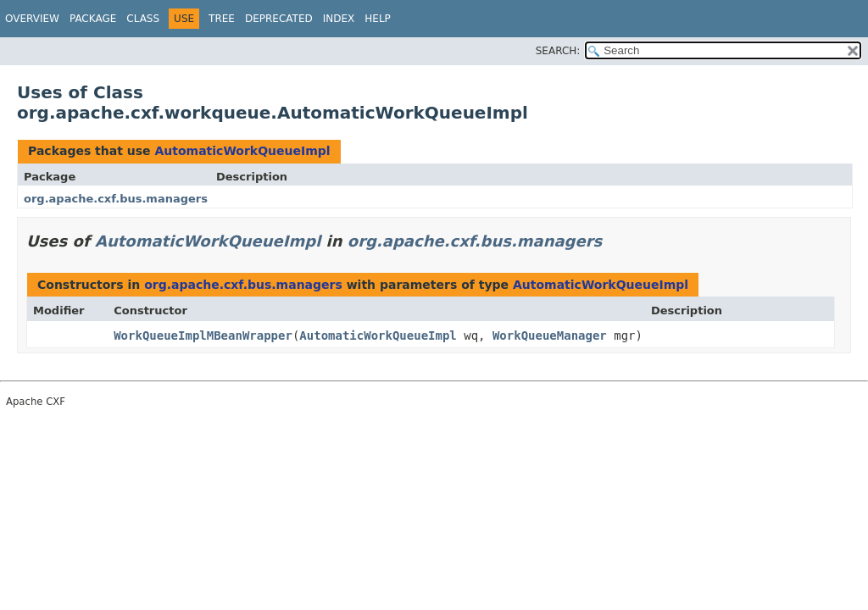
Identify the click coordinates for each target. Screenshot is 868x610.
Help (378, 19)
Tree (222, 19)
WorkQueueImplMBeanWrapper (203, 335)
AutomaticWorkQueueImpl (242, 151)
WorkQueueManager (550, 335)
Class (143, 19)
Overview (32, 19)
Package (93, 19)
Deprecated (279, 19)
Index (339, 19)
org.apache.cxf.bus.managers (116, 199)
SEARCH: (558, 51)
